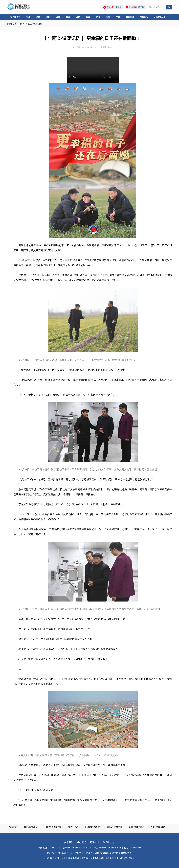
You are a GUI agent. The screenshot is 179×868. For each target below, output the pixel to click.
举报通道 (107, 842)
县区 (58, 17)
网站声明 (94, 842)
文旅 (78, 17)
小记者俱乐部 (160, 17)
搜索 (169, 7)
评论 (98, 17)
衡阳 (48, 17)
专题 (118, 17)
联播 (28, 17)
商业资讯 (144, 17)
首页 (22, 24)
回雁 (108, 17)
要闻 (38, 17)
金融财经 (130, 17)
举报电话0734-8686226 (130, 848)
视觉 (88, 17)
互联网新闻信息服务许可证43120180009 (85, 858)
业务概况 (82, 842)
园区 (68, 17)
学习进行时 (15, 17)
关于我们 (69, 842)
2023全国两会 (35, 24)
